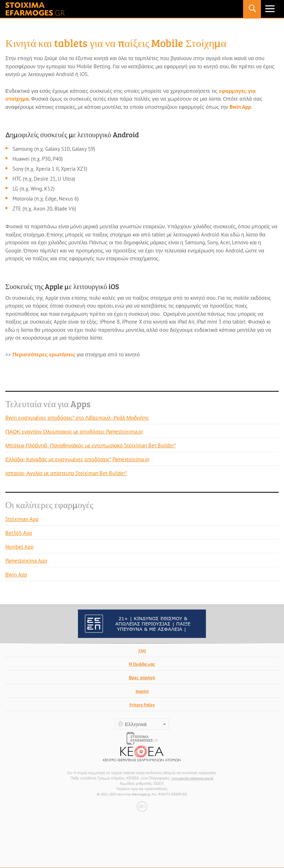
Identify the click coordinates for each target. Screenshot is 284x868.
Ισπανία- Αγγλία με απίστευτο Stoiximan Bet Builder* (66, 473)
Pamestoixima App (26, 561)
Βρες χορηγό (142, 678)
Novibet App (19, 547)
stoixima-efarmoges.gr (35, 9)
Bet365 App (19, 533)
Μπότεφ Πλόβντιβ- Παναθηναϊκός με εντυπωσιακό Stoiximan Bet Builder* (91, 445)
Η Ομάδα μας (142, 664)
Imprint (142, 691)
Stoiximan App (22, 519)
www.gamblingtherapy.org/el (193, 778)
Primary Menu (270, 9)
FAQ (142, 651)
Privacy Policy (142, 705)
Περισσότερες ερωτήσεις (44, 354)
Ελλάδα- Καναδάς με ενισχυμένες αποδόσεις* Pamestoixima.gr (77, 459)
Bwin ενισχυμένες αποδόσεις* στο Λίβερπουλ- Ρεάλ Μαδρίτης (77, 418)
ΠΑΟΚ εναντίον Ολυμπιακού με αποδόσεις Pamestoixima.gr (74, 432)
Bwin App (240, 107)
